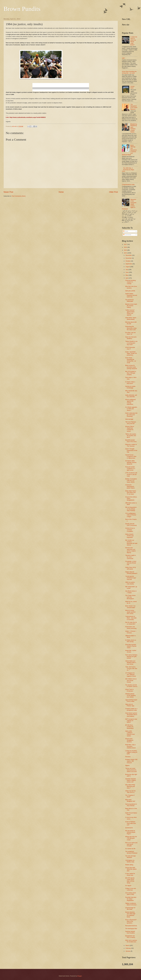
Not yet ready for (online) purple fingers (130, 832)
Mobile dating (129, 865)
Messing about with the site (131, 323)
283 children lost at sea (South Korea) (131, 680)
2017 (126, 244)
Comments (127, 235)
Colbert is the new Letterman (131, 889)
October (128, 261)
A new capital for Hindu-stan (130, 874)
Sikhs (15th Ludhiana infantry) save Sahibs (130, 733)
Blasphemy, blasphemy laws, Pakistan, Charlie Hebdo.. (134, 128)
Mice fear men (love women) (131, 287)
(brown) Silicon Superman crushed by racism (130, 429)
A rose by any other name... (131, 818)
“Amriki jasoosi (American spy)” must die (131, 578)
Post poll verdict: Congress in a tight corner (130, 468)
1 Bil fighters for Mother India (130, 861)
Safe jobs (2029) (130, 291)
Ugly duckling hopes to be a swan (131, 701)
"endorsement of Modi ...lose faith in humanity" (131, 618)
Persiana (128, 757)
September (129, 264)
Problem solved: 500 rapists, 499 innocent (131, 761)
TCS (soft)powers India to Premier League (131, 515)
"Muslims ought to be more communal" (131, 557)
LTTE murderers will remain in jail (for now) (131, 474)
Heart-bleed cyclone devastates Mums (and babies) (131, 715)
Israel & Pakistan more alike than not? (131, 823)
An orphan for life (130, 849)
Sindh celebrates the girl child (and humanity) (131, 415)
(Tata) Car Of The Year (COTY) (130, 792)
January (128, 951)
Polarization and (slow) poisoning (131, 628)
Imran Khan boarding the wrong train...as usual (129, 72)
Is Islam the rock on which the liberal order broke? (134, 41)
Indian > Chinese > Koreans (131, 632)
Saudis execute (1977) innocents (131, 524)
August (128, 267)
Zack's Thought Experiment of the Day (131, 450)
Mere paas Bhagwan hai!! (130, 800)
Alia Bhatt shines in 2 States (131, 592)
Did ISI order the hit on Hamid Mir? (131, 623)
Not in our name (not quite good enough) (131, 844)
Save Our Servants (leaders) (131, 338)
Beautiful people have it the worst (131, 441)
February (128, 948)
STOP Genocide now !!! (130, 348)
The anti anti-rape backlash (130, 857)
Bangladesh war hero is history (130, 937)
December (129, 255)
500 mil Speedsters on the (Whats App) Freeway (131, 509)
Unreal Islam (132, 87)
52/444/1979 (129, 828)
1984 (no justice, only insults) (130, 583)
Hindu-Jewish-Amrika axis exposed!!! (129, 536)
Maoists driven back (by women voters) (131, 306)
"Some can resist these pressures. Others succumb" (131, 770)
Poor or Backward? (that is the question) (131, 921)
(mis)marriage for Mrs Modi (130, 908)
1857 (123, 58)
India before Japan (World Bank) (131, 318)
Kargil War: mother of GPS (131, 651)
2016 (126, 247)
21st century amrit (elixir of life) (131, 894)
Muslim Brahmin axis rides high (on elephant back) (130, 914)
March (128, 945)
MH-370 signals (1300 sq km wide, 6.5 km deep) (130, 880)
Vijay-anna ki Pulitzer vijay (130, 705)
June (127, 272)
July (127, 270)
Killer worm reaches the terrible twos (131, 941)
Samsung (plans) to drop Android (131, 805)
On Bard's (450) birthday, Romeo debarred (131, 462)
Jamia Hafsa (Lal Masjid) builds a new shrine (131, 663)
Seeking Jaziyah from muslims (130, 932)
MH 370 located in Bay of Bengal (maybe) (131, 373)
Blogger (80, 976)
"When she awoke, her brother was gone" (131, 436)
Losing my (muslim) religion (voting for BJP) (131, 752)
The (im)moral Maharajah (129, 300)
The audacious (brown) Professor (131, 852)
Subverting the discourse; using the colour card (131, 328)
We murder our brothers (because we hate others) (131, 542)
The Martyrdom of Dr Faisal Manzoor (134, 107)
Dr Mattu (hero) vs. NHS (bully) (131, 641)
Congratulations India (128, 185)
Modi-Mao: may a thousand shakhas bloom (131, 746)
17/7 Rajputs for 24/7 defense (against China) (131, 675)
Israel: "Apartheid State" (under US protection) (131, 353)
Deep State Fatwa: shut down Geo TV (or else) (131, 492)
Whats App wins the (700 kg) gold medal (131, 838)
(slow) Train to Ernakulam (129, 690)
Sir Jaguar (128, 886)
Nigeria (127, 765)
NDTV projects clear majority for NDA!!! (131, 721)
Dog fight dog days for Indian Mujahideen (131, 899)
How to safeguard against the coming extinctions (130, 402)
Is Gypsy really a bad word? (130, 383)
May (127, 275)
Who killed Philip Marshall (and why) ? (130, 786)
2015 (126, 250)
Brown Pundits (22, 9)
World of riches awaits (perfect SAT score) (130, 612)
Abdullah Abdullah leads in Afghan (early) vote (131, 780)
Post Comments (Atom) (19, 196)
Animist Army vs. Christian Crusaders (130, 530)
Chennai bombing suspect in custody (130, 282)
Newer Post (8, 192)
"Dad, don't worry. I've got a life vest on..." (131, 668)
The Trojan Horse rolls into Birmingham (130, 597)
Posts (126, 231)
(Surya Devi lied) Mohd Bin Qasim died (131, 869)
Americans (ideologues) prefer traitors (130, 486)
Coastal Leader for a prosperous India (131, 709)
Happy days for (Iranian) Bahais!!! (131, 573)
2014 (126, 253)
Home (61, 192)
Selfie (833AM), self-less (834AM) (131, 396)
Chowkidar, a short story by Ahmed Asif (131, 563)
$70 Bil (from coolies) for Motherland (129, 727)
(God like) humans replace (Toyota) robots (131, 646)
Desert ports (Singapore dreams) (129, 740)
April (127, 278)
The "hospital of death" (130, 796)
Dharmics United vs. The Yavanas (131, 445)
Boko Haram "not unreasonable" (130, 607)
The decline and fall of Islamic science (131, 686)
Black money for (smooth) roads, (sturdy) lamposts (131, 367)
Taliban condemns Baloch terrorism (131, 904)
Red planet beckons (131, 926)
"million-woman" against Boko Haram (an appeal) (130, 312)
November (129, 258)
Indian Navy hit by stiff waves (131, 568)
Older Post (113, 192)
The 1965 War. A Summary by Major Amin (128, 170)
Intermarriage (129, 419)
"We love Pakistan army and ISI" (131, 423)
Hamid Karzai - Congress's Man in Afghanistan (131, 456)
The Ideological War (131, 929)
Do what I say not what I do (130, 333)
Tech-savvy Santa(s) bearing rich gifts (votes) (131, 656)
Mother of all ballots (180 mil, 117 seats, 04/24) (131, 480)
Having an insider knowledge (130, 387)
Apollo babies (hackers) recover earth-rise (131, 295)
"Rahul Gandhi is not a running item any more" (131, 343)
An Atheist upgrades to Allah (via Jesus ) (131, 409)
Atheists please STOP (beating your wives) (130, 695)
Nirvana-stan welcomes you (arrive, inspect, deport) (131, 550)
